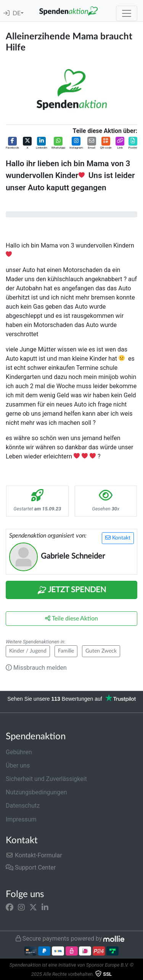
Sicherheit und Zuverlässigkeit (46, 779)
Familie (66, 651)
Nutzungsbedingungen (36, 792)
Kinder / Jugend (28, 651)
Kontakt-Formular (34, 855)
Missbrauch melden (36, 668)
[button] (12, 143)
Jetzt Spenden (72, 590)
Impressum (21, 819)
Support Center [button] (31, 867)
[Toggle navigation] (127, 13)
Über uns (18, 765)
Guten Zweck (101, 651)
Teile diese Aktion (71, 618)
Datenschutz (23, 806)
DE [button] (17, 13)
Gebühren (19, 752)
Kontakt (118, 538)
